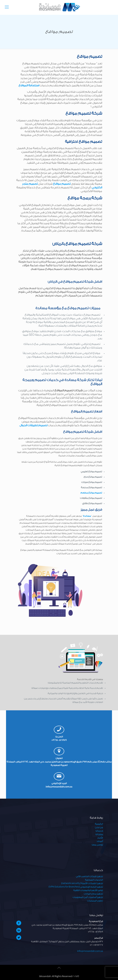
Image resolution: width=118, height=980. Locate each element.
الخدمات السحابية (94, 880)
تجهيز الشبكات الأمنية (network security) (82, 883)
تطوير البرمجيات (95, 901)
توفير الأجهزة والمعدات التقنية (88, 890)
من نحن (99, 827)
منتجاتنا (99, 834)
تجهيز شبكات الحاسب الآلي (89, 876)
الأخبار (100, 838)
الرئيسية (99, 824)
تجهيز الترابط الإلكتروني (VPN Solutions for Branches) (76, 887)
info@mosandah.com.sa (59, 787)
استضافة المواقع (29, 85)
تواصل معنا (97, 845)
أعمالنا (100, 841)
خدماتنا (99, 831)
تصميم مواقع (62, 184)
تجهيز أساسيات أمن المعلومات (88, 897)
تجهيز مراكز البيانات (93, 894)
